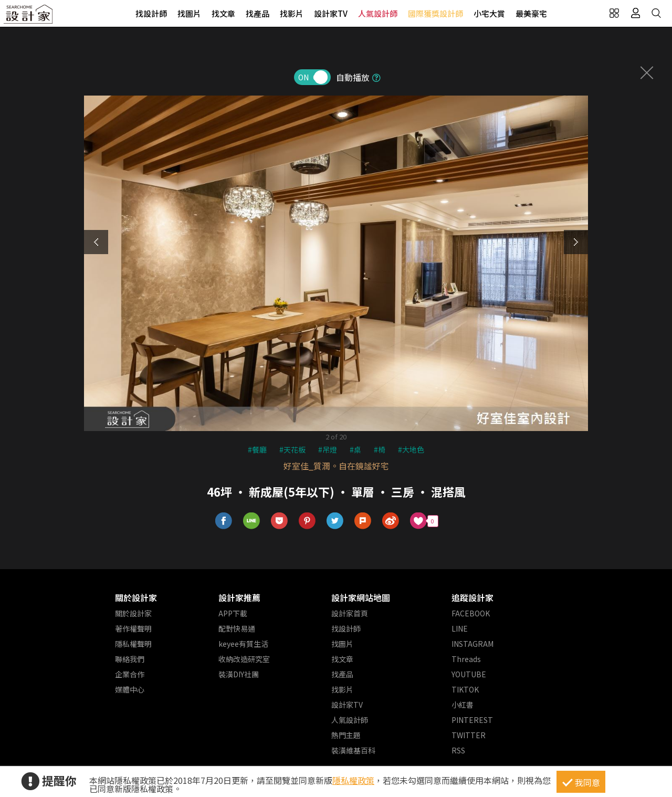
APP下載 (233, 613)
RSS (458, 750)
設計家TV (331, 13)
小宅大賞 (489, 13)
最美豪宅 (531, 13)
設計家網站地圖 (361, 597)
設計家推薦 (239, 597)
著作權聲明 (133, 628)
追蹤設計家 (472, 597)
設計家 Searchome (29, 17)
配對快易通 (237, 628)
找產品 (258, 13)
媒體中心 (130, 689)
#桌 (355, 449)
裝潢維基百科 (353, 750)
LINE (460, 628)
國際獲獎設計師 (435, 13)
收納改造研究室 (244, 659)
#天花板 (292, 449)
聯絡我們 (130, 659)
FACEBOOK (471, 613)
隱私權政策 (353, 780)
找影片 (292, 13)
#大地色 (411, 449)
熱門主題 (346, 735)
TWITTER (469, 735)
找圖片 (189, 13)
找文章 (223, 13)
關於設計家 (136, 597)
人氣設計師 (378, 13)
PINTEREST (472, 720)
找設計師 (151, 13)
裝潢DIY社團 (239, 674)
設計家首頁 (350, 613)
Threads (466, 659)
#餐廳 (257, 449)
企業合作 (130, 674)
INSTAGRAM (472, 644)
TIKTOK (465, 689)
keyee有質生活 (243, 644)
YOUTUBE (469, 674)
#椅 (380, 449)
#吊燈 (328, 449)
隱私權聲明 (133, 644)
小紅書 (463, 705)
